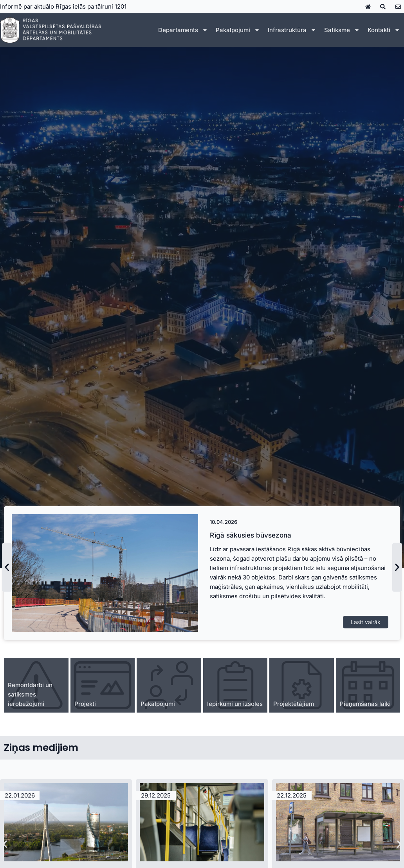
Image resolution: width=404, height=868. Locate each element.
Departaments (183, 30)
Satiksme (342, 30)
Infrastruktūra (292, 30)
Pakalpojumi (238, 30)
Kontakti (384, 30)
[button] (7, 568)
